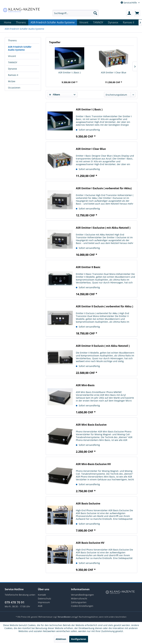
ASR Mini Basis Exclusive (91, 425)
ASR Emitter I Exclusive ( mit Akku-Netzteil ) (103, 228)
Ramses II (13, 75)
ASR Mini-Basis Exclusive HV (93, 464)
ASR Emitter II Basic (88, 267)
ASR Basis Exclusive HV (90, 543)
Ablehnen (61, 639)
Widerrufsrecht (79, 599)
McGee (12, 81)
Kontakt (42, 595)
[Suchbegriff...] (76, 13)
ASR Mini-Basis (85, 385)
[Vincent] (84, 22)
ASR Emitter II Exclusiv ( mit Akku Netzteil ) (103, 346)
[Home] (8, 22)
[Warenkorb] (137, 13)
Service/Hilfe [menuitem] (129, 3)
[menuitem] (76, 13)
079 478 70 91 (15, 602)
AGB (40, 606)
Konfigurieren (79, 639)
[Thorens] (21, 22)
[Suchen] (95, 13)
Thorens (12, 40)
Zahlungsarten (79, 602)
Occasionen (14, 88)
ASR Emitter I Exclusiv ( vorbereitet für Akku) (104, 188)
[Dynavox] (113, 22)
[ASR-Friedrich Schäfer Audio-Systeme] (53, 22)
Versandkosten (64, 617)
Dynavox (12, 69)
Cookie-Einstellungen (82, 606)
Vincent (12, 56)
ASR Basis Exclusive (88, 504)
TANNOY (13, 62)
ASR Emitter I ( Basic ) (70, 72)
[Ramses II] (129, 22)
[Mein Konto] (129, 13)
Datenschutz (44, 599)
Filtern (55, 95)
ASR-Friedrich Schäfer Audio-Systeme (20, 48)
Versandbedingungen (82, 595)
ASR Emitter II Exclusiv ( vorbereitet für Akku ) (104, 306)
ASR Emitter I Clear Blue (114, 72)
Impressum (44, 602)
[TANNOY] (98, 22)
